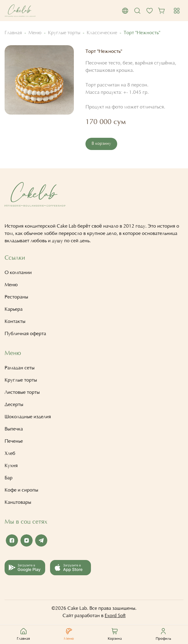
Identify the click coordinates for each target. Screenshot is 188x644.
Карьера (14, 309)
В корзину (101, 144)
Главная (13, 33)
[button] (125, 11)
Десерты (14, 405)
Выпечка (14, 429)
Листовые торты (22, 393)
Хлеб (10, 454)
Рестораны (16, 297)
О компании (18, 273)
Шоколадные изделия (28, 417)
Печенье (14, 441)
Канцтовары (18, 503)
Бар (9, 478)
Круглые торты (64, 33)
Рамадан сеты (20, 368)
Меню (35, 33)
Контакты (15, 322)
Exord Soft (115, 616)
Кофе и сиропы (21, 490)
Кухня (11, 466)
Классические (102, 33)
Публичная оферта (25, 334)
